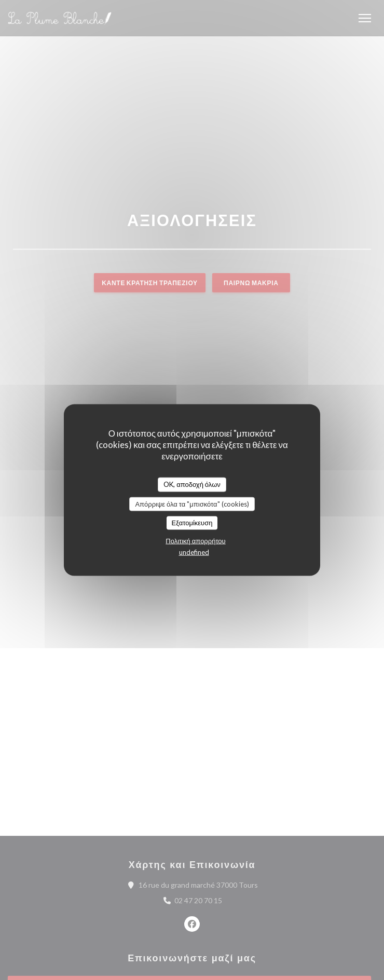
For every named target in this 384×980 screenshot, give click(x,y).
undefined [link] (194, 552)
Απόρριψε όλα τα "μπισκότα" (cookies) (192, 503)
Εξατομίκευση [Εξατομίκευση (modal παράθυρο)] (192, 523)
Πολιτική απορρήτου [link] (195, 540)
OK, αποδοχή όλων (192, 484)
